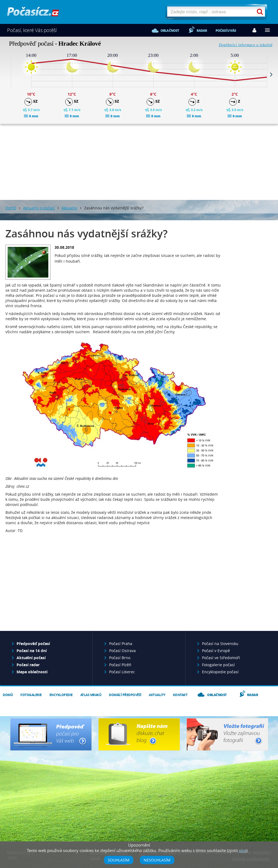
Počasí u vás (226, 31)
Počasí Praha (121, 644)
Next (271, 74)
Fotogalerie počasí (218, 665)
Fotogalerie (31, 695)
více (243, 850)
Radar (202, 31)
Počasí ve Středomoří (221, 658)
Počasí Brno (120, 658)
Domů (11, 208)
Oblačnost (170, 31)
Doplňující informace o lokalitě (246, 45)
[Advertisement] (139, 162)
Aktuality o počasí (39, 208)
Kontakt (180, 695)
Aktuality (69, 208)
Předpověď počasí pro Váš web (51, 734)
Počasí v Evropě (216, 651)
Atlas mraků (91, 695)
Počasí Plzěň (120, 665)
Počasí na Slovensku (220, 644)
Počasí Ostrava (122, 651)
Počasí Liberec (122, 672)
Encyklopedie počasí (220, 672)
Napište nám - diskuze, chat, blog (139, 734)
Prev (7, 74)
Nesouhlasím (157, 860)
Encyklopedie (61, 695)
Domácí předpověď (125, 695)
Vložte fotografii (227, 734)
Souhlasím (119, 860)
